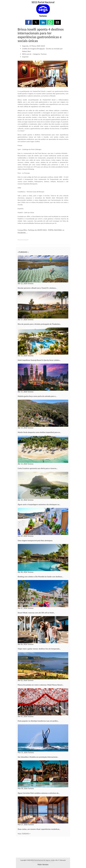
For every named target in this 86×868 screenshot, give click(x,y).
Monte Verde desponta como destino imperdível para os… (39, 432)
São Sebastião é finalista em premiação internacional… (38, 757)
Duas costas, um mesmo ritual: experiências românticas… (39, 829)
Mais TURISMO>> (24, 834)
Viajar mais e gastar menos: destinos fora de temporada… (39, 649)
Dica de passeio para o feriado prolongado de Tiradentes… (39, 324)
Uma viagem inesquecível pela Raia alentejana (35, 541)
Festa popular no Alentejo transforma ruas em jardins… (38, 721)
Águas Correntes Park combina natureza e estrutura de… (39, 793)
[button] (29, 22)
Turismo (43, 16)
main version (43, 865)
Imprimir (25, 57)
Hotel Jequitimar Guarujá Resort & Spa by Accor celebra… (39, 360)
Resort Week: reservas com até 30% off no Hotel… (36, 613)
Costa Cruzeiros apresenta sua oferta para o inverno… (38, 468)
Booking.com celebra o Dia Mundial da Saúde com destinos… (41, 577)
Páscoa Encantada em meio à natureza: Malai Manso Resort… (41, 685)
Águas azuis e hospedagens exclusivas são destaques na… (39, 504)
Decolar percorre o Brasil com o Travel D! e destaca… (37, 288)
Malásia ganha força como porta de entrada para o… (37, 396)
